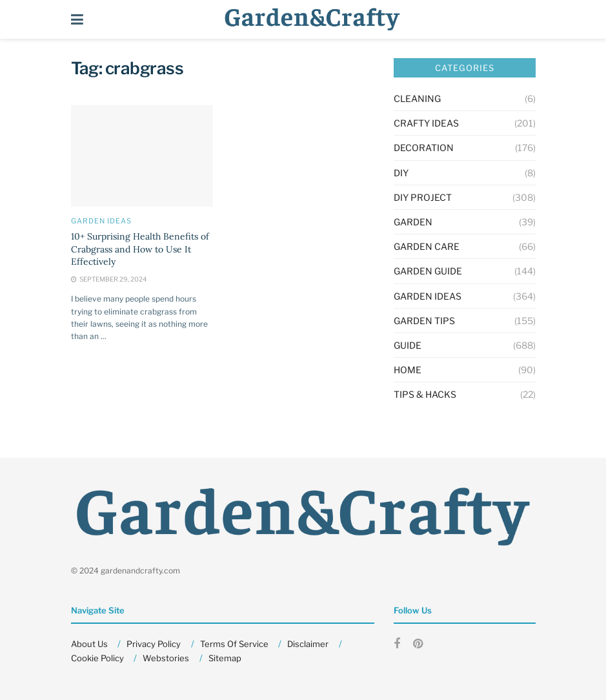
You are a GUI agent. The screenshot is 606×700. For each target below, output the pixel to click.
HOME (408, 370)
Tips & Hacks (425, 394)
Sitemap (225, 658)
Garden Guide (428, 271)
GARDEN (413, 222)
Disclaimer (308, 644)
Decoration (424, 148)
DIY (401, 173)
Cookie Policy (97, 658)
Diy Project (423, 197)
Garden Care (427, 246)
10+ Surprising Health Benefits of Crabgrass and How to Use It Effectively (140, 249)
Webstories (166, 658)
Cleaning (417, 98)
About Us (89, 644)
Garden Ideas (101, 221)
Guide (408, 345)
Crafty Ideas (426, 123)
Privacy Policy (154, 644)
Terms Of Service (234, 644)
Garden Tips (424, 321)
